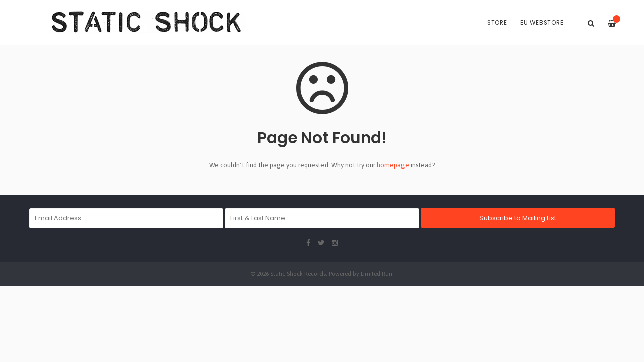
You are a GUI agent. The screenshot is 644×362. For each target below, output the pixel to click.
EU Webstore (542, 23)
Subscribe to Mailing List (518, 218)
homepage (393, 165)
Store (497, 23)
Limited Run (377, 273)
